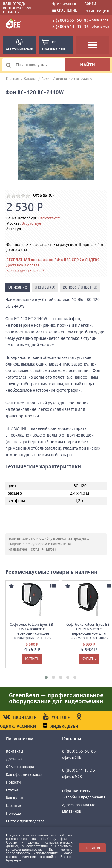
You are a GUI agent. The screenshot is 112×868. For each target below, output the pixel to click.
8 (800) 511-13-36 (70, 27)
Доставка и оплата (23, 265)
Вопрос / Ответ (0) (80, 287)
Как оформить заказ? (25, 271)
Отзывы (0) (43, 195)
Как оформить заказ (24, 775)
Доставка (14, 760)
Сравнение (65, 11)
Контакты (14, 752)
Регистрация (97, 11)
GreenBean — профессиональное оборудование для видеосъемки (56, 699)
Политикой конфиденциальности (39, 848)
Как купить (16, 798)
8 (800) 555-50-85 (70, 21)
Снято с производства (25, 822)
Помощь (13, 814)
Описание (18, 287)
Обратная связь (76, 791)
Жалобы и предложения (84, 798)
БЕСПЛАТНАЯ (18, 260)
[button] (46, 678)
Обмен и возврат (21, 767)
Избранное (65, 4)
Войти (90, 4)
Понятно (92, 848)
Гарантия (14, 806)
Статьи (12, 791)
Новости (13, 783)
